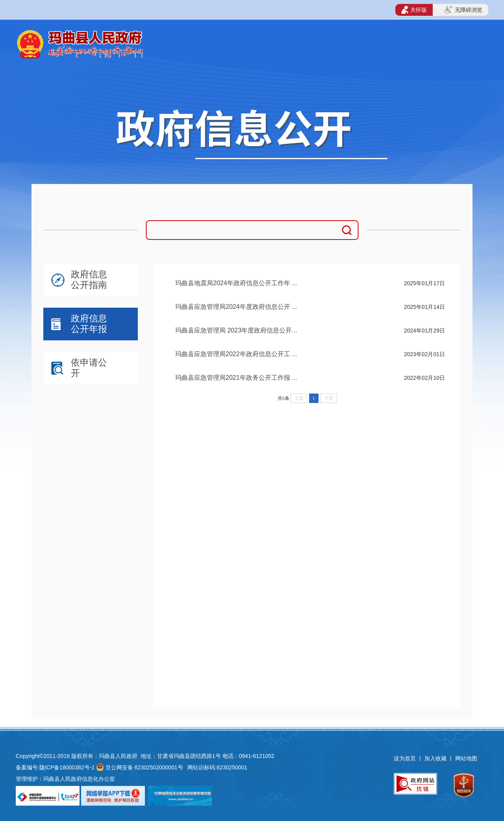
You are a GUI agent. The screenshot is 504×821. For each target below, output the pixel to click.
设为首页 (405, 758)
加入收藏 (436, 758)
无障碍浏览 (463, 10)
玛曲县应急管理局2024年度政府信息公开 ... (236, 307)
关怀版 (414, 10)
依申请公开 (89, 368)
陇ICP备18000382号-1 (67, 767)
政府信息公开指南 (89, 280)
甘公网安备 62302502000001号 (144, 767)
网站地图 (466, 758)
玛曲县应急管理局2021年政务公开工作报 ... (236, 378)
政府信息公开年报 (89, 324)
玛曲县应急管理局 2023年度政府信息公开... (236, 330)
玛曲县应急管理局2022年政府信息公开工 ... (236, 354)
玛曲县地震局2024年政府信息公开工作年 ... (236, 283)
